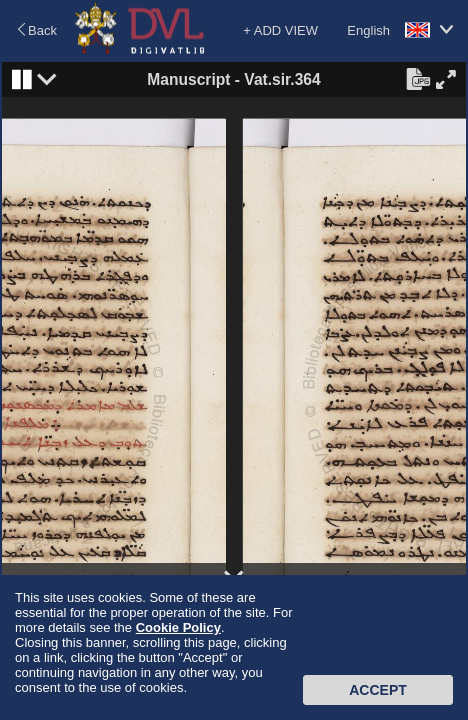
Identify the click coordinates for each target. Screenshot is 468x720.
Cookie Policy (178, 627)
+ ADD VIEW (280, 30)
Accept (378, 690)
